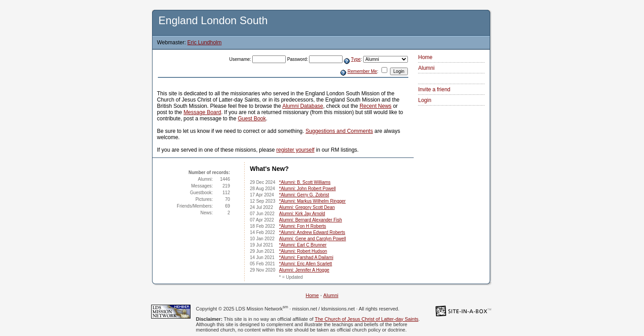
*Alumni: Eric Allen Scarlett (305, 264)
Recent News (375, 106)
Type (356, 59)
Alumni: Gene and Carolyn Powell (313, 239)
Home (425, 57)
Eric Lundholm (205, 43)
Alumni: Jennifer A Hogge (304, 270)
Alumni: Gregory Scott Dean (307, 207)
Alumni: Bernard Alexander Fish (311, 220)
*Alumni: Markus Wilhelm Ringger (312, 201)
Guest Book (252, 119)
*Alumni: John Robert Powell (307, 189)
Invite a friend (434, 89)
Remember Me (362, 71)
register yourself (295, 150)
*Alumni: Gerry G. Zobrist (304, 195)
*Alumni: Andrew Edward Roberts (312, 232)
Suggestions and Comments (339, 131)
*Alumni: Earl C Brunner (303, 245)
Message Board (202, 112)
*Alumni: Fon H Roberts (303, 226)
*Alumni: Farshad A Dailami (306, 257)
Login (425, 100)
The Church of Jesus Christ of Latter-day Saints (367, 319)
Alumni (426, 68)
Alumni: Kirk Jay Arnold (302, 214)
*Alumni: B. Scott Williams (305, 182)
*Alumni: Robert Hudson (303, 251)
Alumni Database (303, 106)
